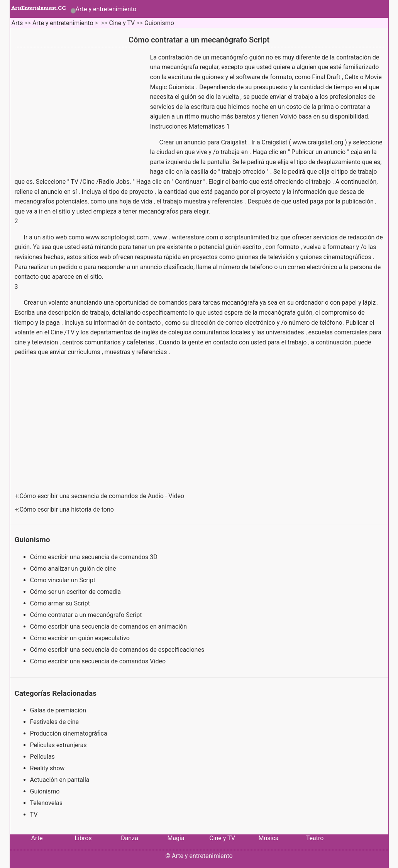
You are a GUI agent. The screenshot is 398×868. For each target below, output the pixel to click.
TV (34, 815)
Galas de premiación (58, 710)
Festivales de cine (55, 722)
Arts (17, 23)
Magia (176, 838)
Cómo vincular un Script (64, 580)
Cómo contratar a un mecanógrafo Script (87, 615)
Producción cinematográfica (69, 733)
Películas (42, 757)
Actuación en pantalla (60, 780)
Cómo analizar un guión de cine (74, 569)
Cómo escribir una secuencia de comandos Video (99, 661)
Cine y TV (122, 23)
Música (268, 838)
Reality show (47, 768)
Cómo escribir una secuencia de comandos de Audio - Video (102, 496)
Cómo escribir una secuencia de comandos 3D (95, 557)
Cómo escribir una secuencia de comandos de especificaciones (118, 650)
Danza (130, 838)
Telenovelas (46, 803)
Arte (37, 838)
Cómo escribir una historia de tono (67, 509)
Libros (83, 838)
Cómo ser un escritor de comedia (76, 592)
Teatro (315, 838)
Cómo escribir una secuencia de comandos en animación (109, 626)
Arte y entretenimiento (106, 9)
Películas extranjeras (58, 745)
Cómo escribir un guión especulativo (81, 638)
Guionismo (159, 23)
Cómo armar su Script (61, 603)
